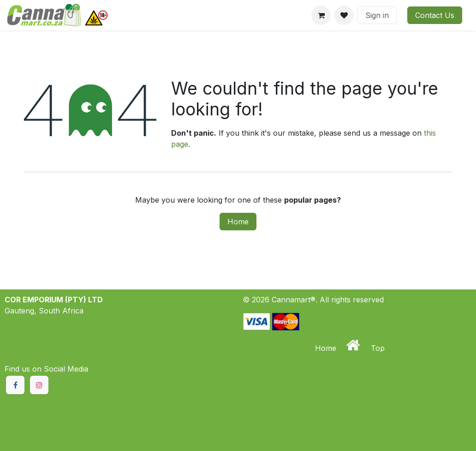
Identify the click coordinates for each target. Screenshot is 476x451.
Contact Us (435, 15)
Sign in (377, 15)
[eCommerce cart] (321, 15)
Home (238, 222)
